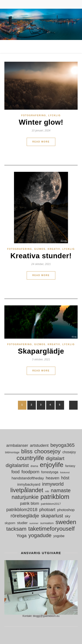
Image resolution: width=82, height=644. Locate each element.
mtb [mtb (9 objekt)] (47, 491)
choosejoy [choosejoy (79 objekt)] (47, 451)
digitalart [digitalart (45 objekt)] (55, 458)
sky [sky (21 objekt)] (68, 516)
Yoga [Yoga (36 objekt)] (22, 536)
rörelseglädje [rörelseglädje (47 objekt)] (25, 516)
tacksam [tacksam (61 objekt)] (16, 529)
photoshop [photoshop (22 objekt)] (66, 510)
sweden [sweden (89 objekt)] (66, 522)
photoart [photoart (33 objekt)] (47, 510)
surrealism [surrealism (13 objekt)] (47, 523)
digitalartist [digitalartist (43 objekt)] (17, 465)
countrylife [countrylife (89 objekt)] (30, 458)
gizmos (40, 249)
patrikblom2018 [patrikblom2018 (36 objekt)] (22, 509)
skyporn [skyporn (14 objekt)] (10, 523)
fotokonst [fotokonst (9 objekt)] (65, 472)
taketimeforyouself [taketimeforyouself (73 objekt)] (51, 529)
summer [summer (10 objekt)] (34, 523)
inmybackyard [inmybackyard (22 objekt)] (29, 484)
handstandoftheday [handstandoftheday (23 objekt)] (28, 478)
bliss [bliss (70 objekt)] (27, 451)
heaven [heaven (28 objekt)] (52, 478)
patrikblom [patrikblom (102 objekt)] (55, 497)
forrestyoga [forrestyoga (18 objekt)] (50, 472)
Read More (41, 142)
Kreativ (54, 249)
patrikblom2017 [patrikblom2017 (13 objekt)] (51, 504)
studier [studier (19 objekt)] (22, 523)
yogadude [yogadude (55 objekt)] (40, 535)
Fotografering (34, 115)
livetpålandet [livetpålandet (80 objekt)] (27, 490)
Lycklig (55, 115)
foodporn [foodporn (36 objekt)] (30, 472)
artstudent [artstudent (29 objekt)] (39, 445)
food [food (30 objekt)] (16, 472)
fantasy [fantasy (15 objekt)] (70, 466)
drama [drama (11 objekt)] (34, 466)
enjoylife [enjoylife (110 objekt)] (52, 465)
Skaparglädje (41, 351)
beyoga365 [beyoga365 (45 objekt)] (62, 445)
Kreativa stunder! (41, 256)
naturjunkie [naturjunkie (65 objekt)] (25, 497)
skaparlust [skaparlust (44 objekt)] (52, 516)
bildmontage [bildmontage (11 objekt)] (12, 452)
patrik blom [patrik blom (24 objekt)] (30, 503)
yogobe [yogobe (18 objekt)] (59, 536)
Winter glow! (41, 122)
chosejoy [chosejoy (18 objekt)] (69, 452)
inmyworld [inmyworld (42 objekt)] (53, 484)
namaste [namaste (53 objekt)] (61, 491)
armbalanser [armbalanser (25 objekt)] (17, 445)
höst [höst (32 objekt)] (65, 478)
